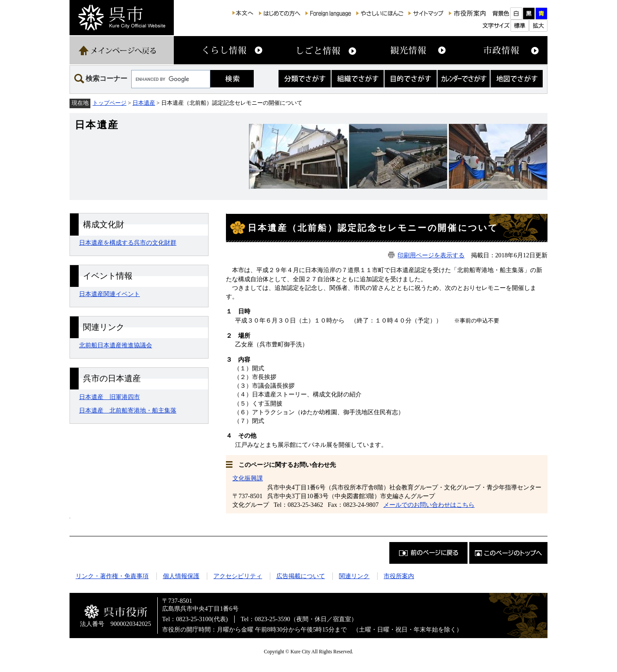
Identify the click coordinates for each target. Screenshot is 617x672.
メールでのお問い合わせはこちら (429, 505)
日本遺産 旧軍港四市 (109, 397)
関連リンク (354, 576)
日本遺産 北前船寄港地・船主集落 (128, 410)
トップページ (109, 103)
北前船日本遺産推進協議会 (116, 345)
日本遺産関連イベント (109, 294)
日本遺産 (144, 103)
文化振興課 (248, 478)
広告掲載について (301, 576)
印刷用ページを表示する (431, 255)
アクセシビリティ (238, 576)
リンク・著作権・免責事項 (112, 576)
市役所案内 (399, 576)
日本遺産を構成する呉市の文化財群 (128, 243)
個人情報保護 (181, 576)
